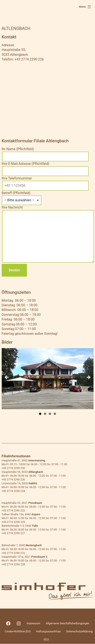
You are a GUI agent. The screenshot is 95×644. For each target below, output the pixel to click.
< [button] (7, 378)
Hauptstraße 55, (14, 50)
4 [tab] (55, 414)
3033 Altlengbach (15, 55)
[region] (48, 379)
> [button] (88, 378)
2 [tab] (45, 414)
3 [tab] (50, 414)
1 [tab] (40, 414)
